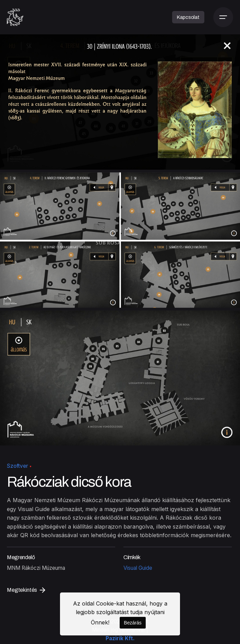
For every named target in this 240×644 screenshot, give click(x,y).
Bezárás (133, 623)
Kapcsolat (188, 17)
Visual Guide (138, 568)
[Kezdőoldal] (15, 17)
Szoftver (17, 466)
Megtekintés (26, 590)
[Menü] (223, 17)
